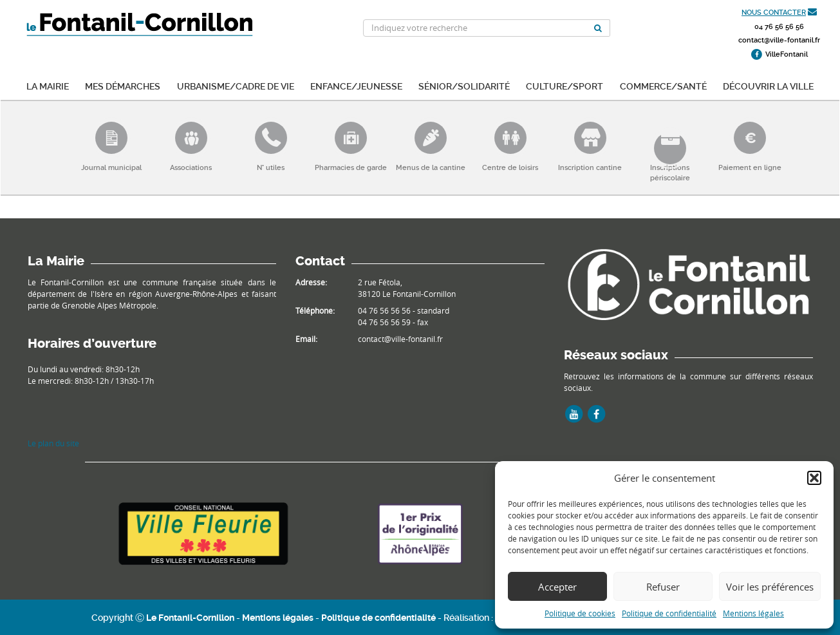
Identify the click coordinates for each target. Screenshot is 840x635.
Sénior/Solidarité (464, 85)
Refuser (663, 587)
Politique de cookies (580, 613)
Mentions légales (753, 613)
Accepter (557, 587)
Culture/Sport (565, 85)
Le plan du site (53, 443)
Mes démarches (123, 85)
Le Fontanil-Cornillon (190, 618)
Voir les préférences (770, 587)
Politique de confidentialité (669, 613)
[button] (814, 478)
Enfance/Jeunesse (356, 85)
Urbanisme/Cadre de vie (236, 85)
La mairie (48, 85)
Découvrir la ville (768, 85)
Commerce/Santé (663, 85)
